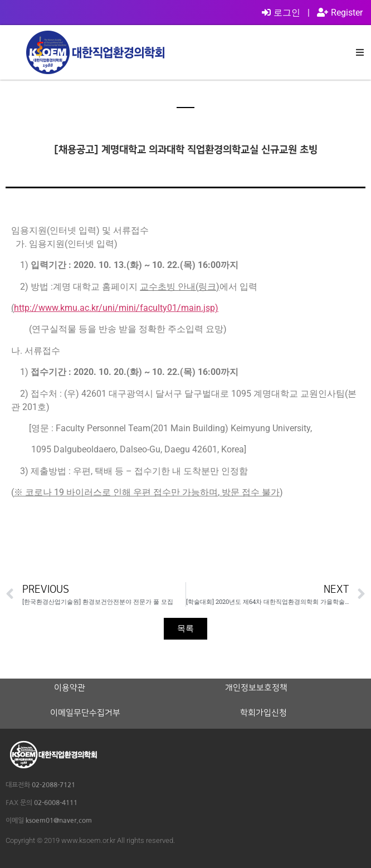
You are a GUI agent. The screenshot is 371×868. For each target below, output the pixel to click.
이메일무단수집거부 (85, 713)
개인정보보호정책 (256, 688)
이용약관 (70, 688)
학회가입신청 (263, 713)
